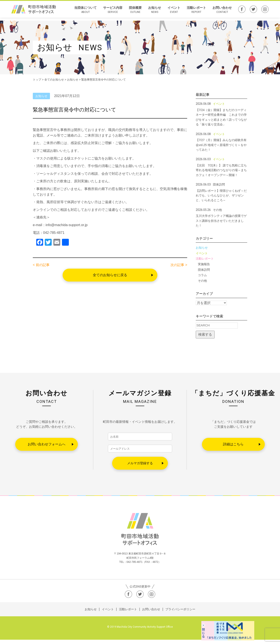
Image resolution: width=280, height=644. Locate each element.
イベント (174, 11)
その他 (202, 281)
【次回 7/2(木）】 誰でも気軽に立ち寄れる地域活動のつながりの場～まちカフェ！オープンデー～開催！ (221, 170)
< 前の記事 (41, 265)
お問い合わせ (222, 11)
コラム (202, 275)
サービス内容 (113, 11)
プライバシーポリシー (180, 614)
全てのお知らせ (54, 80)
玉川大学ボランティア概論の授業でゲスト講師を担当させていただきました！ (221, 221)
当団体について (85, 11)
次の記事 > (179, 265)
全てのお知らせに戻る (110, 275)
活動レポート (196, 11)
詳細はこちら (233, 444)
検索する (205, 334)
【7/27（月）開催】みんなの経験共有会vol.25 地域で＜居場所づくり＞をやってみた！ (221, 145)
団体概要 (135, 11)
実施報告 (204, 264)
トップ (37, 80)
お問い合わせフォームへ (47, 444)
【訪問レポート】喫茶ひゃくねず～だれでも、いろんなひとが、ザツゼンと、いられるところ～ (221, 196)
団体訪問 (204, 270)
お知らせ (155, 11)
